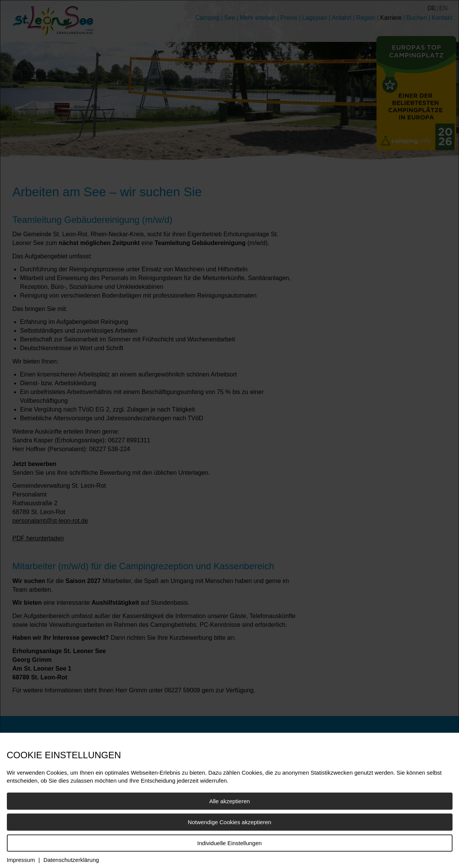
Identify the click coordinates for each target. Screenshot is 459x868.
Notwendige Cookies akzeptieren (229, 822)
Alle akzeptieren (229, 801)
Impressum (21, 860)
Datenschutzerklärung (71, 860)
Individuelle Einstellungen (229, 843)
